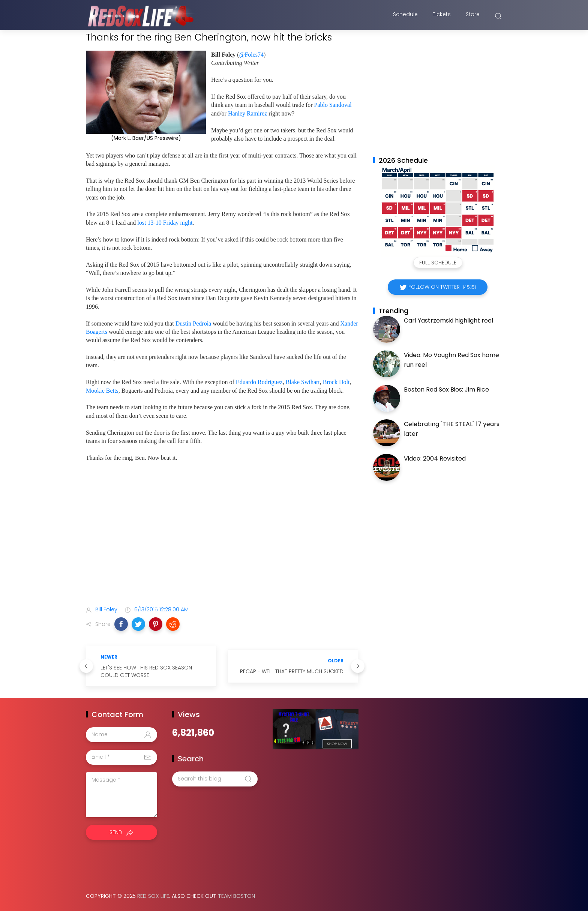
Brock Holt (336, 382)
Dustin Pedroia (193, 323)
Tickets (442, 16)
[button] (121, 624)
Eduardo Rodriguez (259, 382)
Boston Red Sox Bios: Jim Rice (446, 389)
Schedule (405, 16)
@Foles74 (251, 55)
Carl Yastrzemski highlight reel (448, 320)
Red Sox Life (153, 896)
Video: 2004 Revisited (435, 459)
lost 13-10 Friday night (165, 223)
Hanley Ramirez (247, 113)
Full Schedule (438, 263)
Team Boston (236, 896)
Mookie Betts (102, 391)
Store (473, 16)
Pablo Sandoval (333, 105)
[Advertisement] (222, 541)
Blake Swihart (303, 382)
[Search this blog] (215, 779)
